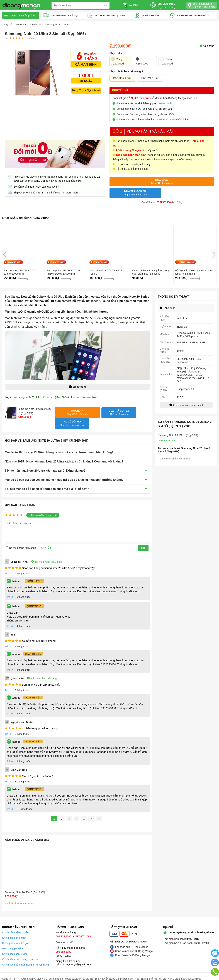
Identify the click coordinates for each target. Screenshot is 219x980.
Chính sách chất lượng (15, 949)
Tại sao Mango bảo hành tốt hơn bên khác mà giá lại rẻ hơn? (47, 481)
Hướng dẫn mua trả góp (16, 938)
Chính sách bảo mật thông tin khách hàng (25, 960)
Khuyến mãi (121, 91)
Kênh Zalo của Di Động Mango (132, 950)
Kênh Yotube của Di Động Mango (134, 946)
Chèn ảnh (47, 539)
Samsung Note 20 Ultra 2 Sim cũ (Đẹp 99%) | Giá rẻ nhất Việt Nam (55, 397)
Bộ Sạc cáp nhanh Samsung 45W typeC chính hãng (194, 272)
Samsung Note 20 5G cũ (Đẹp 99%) (21, 886)
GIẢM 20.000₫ (101, 262)
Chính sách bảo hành (14, 933)
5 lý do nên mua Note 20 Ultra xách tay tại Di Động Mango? (45, 462)
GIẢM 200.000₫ (187, 262)
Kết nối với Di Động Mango (128, 937)
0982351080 (164, 202)
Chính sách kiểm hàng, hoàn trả (20, 954)
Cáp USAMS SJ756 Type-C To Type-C (106, 272)
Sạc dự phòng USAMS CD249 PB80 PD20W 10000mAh (63, 272)
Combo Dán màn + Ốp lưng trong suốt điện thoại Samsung (151, 272)
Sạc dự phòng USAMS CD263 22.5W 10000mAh (20, 272)
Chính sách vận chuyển (15, 928)
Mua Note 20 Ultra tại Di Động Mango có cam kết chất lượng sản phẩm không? (59, 444)
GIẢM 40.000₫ (15, 262)
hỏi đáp (31, 38)
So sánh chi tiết (167, 441)
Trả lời (8, 565)
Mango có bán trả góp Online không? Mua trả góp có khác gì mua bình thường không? (64, 472)
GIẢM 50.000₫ (58, 262)
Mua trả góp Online (13, 944)
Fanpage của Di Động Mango (132, 942)
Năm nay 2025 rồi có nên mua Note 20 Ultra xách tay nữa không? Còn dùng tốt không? (64, 453)
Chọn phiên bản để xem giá (126, 72)
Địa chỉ (168, 922)
